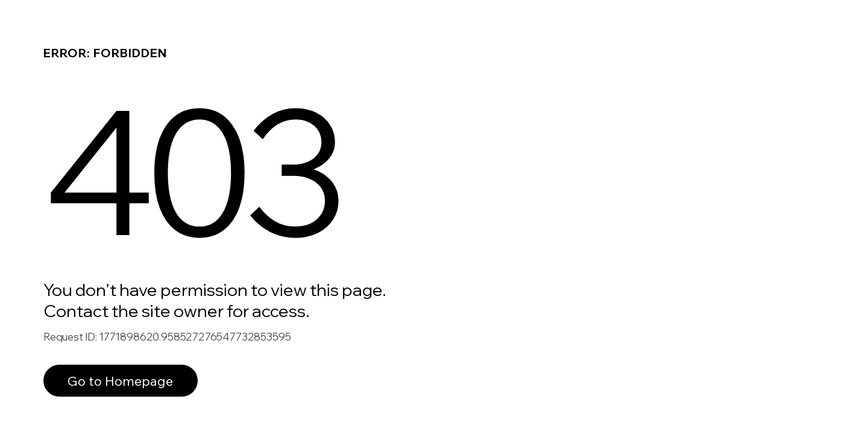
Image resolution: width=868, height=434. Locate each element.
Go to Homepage (120, 381)
